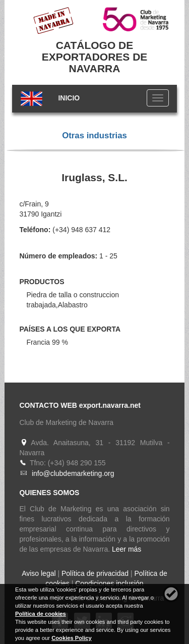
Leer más (127, 549)
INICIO (69, 98)
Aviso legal (39, 573)
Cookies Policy (72, 638)
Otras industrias (94, 136)
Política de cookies (41, 614)
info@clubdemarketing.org (73, 473)
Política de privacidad (95, 573)
